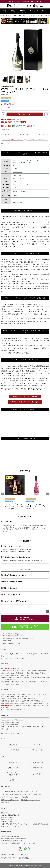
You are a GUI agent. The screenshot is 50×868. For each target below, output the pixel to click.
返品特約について (24, 134)
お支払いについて (13, 768)
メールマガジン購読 (13, 750)
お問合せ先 (5, 715)
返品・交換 (5, 690)
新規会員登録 (13, 745)
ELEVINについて (14, 854)
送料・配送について (37, 763)
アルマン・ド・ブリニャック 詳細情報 (25, 396)
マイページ (5, 739)
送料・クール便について (43, 134)
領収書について (37, 768)
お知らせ (13, 780)
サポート (4, 757)
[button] (2, 494)
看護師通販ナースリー (28, 797)
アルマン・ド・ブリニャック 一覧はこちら (25, 402)
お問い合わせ (25, 854)
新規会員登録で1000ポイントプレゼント (25, 619)
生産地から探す (4, 11)
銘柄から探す (14, 11)
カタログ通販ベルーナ (7, 794)
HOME (2, 15)
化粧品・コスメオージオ (34, 794)
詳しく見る (6, 532)
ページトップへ (47, 612)
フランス (8, 15)
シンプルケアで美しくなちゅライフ (11, 797)
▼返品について (11, 710)
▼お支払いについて (11, 658)
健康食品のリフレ (6, 803)
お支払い (4, 649)
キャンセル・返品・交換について (13, 774)
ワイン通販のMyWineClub (8, 791)
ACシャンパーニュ (18, 172)
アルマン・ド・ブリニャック (20, 185)
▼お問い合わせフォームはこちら (10, 733)
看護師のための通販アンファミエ (10, 800)
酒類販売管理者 (6, 832)
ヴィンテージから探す (34, 11)
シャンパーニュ (17, 15)
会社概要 (4, 808)
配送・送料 (5, 664)
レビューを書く (6, 144)
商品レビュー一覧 (37, 750)
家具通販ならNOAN (20, 794)
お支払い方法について (6, 134)
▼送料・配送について (12, 675)
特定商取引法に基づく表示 (9, 858)
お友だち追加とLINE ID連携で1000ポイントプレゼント (25, 627)
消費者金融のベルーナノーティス (30, 800)
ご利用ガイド (13, 763)
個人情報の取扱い (25, 858)
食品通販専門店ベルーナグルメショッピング (29, 791)
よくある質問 (37, 774)
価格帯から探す (23, 11)
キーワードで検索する (45, 11)
